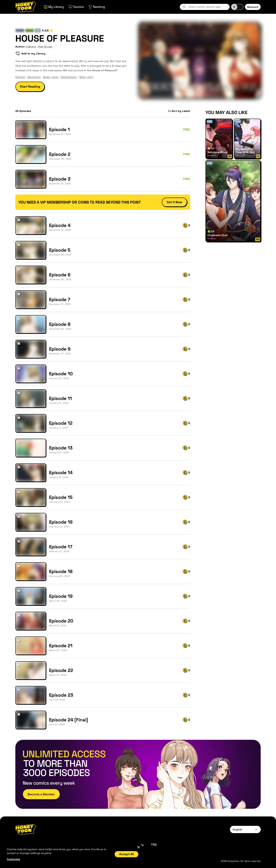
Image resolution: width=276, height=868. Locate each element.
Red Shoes (45, 47)
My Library (54, 7)
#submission (69, 77)
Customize (13, 859)
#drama (20, 77)
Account (253, 7)
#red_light (86, 77)
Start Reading (30, 87)
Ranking (97, 7)
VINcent (31, 47)
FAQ (154, 845)
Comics (76, 7)
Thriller (20, 30)
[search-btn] (184, 7)
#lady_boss (51, 77)
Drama (30, 30)
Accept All (127, 854)
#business (34, 77)
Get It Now (174, 202)
